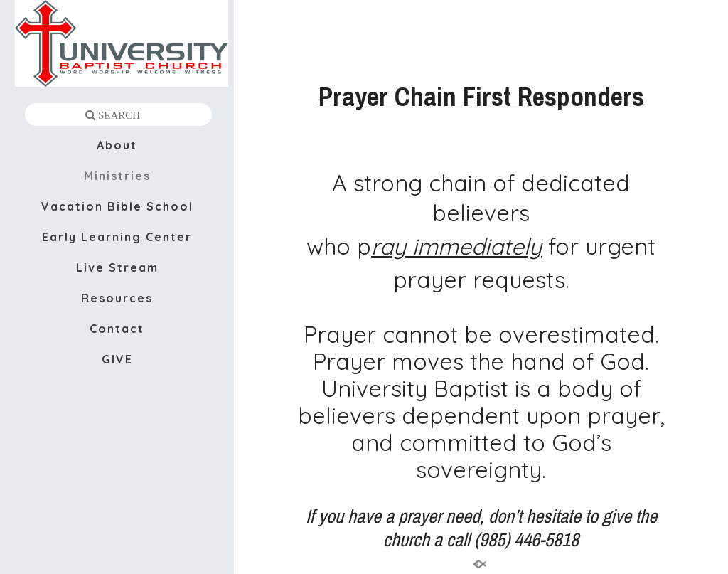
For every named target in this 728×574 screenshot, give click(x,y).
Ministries (117, 176)
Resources (117, 298)
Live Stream (117, 267)
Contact (117, 329)
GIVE (117, 359)
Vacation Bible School (117, 206)
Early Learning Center (117, 237)
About (117, 145)
